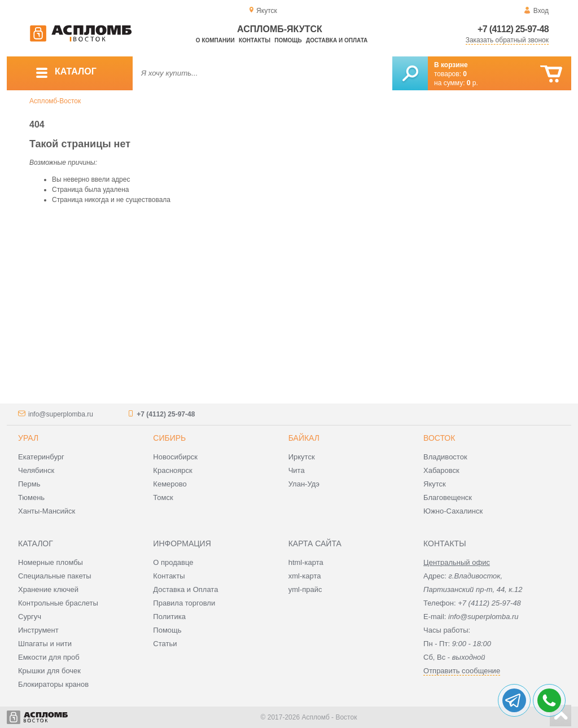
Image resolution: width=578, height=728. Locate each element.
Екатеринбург (41, 457)
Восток (439, 438)
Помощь (288, 40)
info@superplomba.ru (61, 414)
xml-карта (305, 576)
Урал (28, 438)
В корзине (451, 65)
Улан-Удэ (304, 484)
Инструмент (38, 630)
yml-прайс (305, 589)
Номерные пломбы (51, 562)
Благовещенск (448, 497)
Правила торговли (184, 603)
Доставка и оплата (337, 40)
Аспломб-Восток (55, 101)
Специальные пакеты (55, 576)
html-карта (306, 562)
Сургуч (30, 617)
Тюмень (31, 497)
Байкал (304, 438)
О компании (215, 40)
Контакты (255, 40)
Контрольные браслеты (58, 603)
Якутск (435, 484)
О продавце (173, 562)
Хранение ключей (48, 589)
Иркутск (302, 457)
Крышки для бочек (49, 671)
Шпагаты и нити (45, 644)
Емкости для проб (49, 657)
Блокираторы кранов (53, 684)
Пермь (29, 484)
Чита (297, 470)
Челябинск (36, 470)
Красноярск (172, 470)
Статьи (165, 644)
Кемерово (170, 484)
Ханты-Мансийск (47, 511)
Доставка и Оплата (185, 589)
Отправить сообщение (462, 671)
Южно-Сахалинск (453, 511)
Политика (169, 617)
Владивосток (445, 457)
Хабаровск (441, 470)
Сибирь (169, 438)
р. (472, 83)
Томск (163, 497)
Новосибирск (175, 457)
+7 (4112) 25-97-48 (513, 29)
